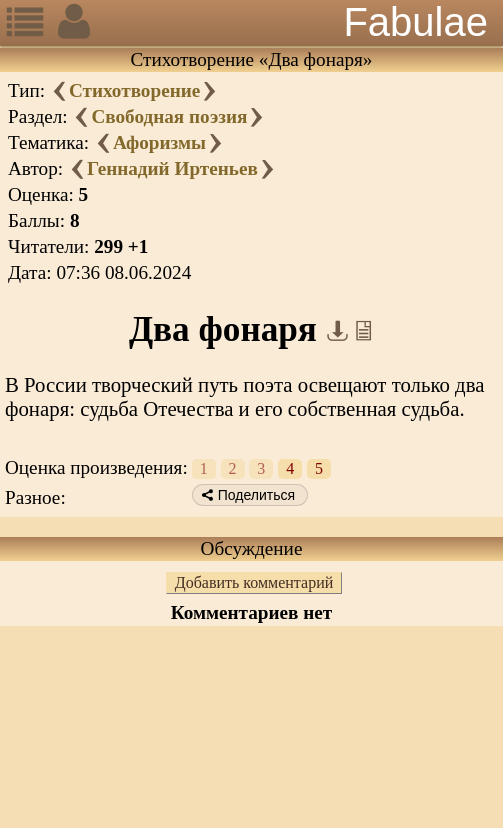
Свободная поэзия (169, 116)
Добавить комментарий (254, 582)
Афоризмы (159, 142)
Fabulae (415, 22)
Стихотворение (134, 90)
